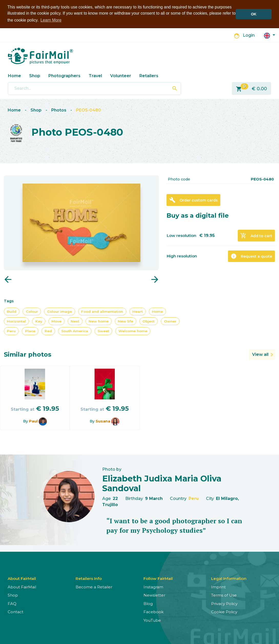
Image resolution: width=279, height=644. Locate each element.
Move (56, 321)
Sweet (103, 331)
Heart (138, 311)
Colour (32, 311)
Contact (15, 612)
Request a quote (251, 256)
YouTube (152, 620)
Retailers (149, 75)
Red (48, 331)
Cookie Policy (224, 612)
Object (148, 321)
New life (126, 321)
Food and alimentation (102, 311)
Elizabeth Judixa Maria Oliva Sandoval (162, 483)
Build (12, 311)
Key (39, 321)
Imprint (218, 586)
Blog (148, 603)
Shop (35, 75)
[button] (270, 35)
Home (14, 75)
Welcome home (133, 331)
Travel (95, 75)
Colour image (60, 311)
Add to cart (256, 235)
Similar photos (28, 354)
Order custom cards (194, 200)
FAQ (12, 603)
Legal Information (229, 578)
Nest (75, 321)
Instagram (153, 586)
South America (75, 331)
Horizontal (16, 321)
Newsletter (154, 595)
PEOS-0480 (89, 110)
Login (249, 35)
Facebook (153, 612)
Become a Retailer (94, 586)
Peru (11, 331)
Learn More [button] (51, 20)
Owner (170, 321)
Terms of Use (224, 595)
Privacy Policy (224, 603)
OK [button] (254, 14)
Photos (59, 110)
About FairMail (22, 586)
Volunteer (121, 75)
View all (260, 354)
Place (30, 331)
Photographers (64, 75)
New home (99, 321)
